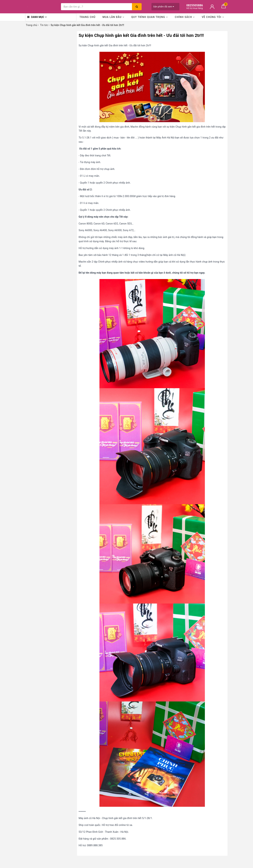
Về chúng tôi (213, 17)
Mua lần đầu (113, 17)
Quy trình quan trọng (150, 17)
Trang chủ (87, 17)
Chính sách (185, 17)
